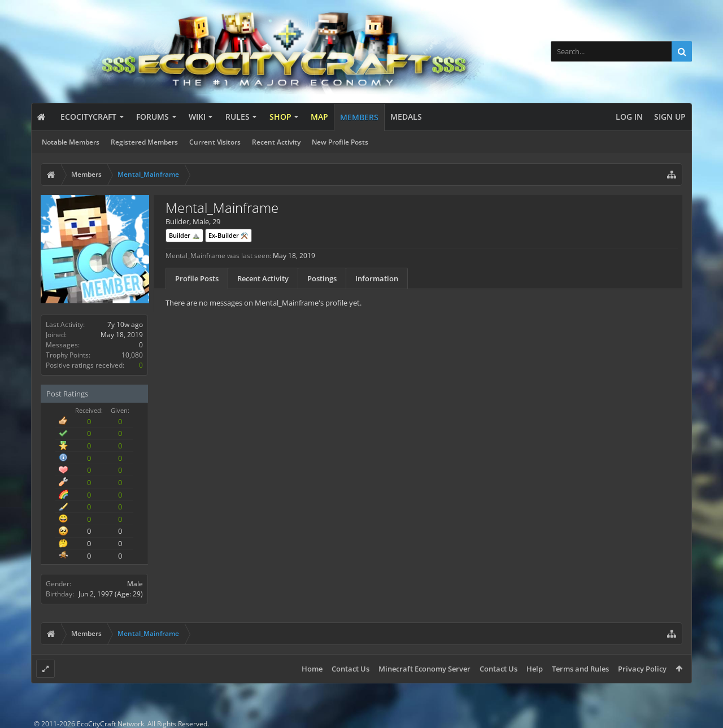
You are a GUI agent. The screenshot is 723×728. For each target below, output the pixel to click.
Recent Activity (276, 142)
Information (377, 278)
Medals (406, 117)
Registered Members (144, 142)
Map (319, 117)
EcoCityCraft (88, 117)
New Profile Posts (340, 142)
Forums (153, 117)
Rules (238, 117)
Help (535, 669)
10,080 (132, 355)
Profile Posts (197, 278)
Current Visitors (215, 142)
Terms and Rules (580, 669)
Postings (322, 278)
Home (312, 669)
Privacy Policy (642, 669)
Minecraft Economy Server (424, 669)
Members (359, 117)
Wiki (197, 117)
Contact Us (350, 669)
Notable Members (71, 142)
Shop (280, 117)
